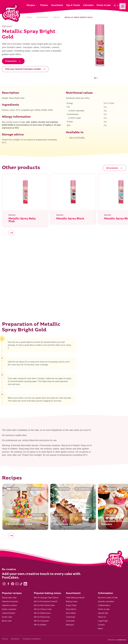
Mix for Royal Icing (42, 617)
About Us (102, 617)
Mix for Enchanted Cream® (46, 601)
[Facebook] (8, 584)
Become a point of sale (108, 598)
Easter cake (7, 617)
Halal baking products (75, 598)
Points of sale (104, 609)
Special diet (103, 613)
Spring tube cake (9, 598)
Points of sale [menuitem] (104, 5)
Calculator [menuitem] (88, 5)
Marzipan (70, 625)
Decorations (71, 609)
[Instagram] (4, 584)
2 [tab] (97, 78)
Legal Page (103, 621)
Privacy (5, 639)
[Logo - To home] (115, 560)
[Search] (115, 5)
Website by (117, 640)
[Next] (11, 234)
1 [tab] (95, 78)
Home (29, 17)
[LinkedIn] (25, 584)
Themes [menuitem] (44, 5)
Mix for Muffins (40, 625)
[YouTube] (17, 584)
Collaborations (104, 605)
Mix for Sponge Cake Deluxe (46, 598)
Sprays (57, 17)
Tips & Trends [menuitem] (73, 5)
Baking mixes (72, 601)
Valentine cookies (9, 605)
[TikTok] (21, 584)
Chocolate (70, 621)
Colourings (71, 617)
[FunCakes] (11, 13)
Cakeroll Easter (9, 613)
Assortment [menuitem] (57, 5)
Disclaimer (15, 639)
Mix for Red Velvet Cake (44, 605)
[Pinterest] (13, 584)
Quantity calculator (106, 601)
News (100, 629)
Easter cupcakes (9, 609)
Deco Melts (71, 613)
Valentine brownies (10, 601)
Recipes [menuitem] (31, 5)
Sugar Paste (71, 605)
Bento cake (7, 621)
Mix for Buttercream (42, 613)
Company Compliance (32, 639)
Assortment (42, 17)
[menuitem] (122, 5)
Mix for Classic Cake (43, 609)
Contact (101, 625)
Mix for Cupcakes (41, 621)
